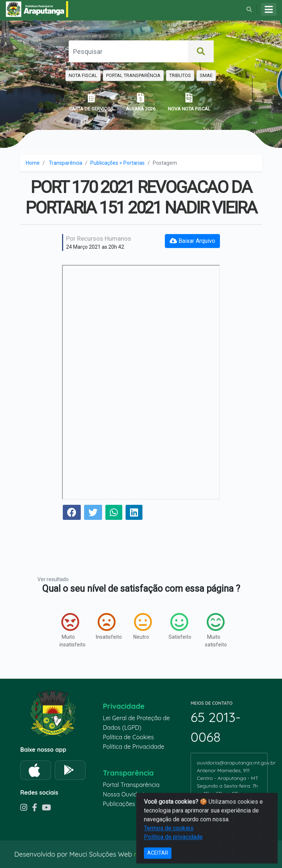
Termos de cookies (169, 851)
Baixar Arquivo (192, 241)
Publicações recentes (131, 804)
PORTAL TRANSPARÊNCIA (133, 75)
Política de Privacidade (134, 747)
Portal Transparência (131, 785)
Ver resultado (53, 579)
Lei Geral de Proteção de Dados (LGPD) (136, 723)
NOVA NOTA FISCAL (189, 102)
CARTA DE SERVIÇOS (91, 102)
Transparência (66, 163)
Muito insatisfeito (70, 630)
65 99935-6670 (218, 801)
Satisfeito (179, 626)
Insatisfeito (107, 626)
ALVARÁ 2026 (141, 102)
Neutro (142, 626)
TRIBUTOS (180, 75)
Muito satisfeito (216, 630)
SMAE (206, 75)
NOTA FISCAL (83, 75)
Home (33, 163)
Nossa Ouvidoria (125, 794)
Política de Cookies (128, 737)
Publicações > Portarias (117, 163)
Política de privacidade (173, 859)
